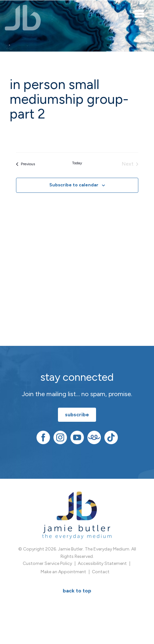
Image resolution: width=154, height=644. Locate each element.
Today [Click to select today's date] (77, 163)
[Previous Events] (25, 164)
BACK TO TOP (77, 591)
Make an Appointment (63, 572)
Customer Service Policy (47, 563)
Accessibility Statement (102, 563)
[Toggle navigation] (140, 13)
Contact (101, 572)
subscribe (77, 415)
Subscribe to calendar (74, 185)
